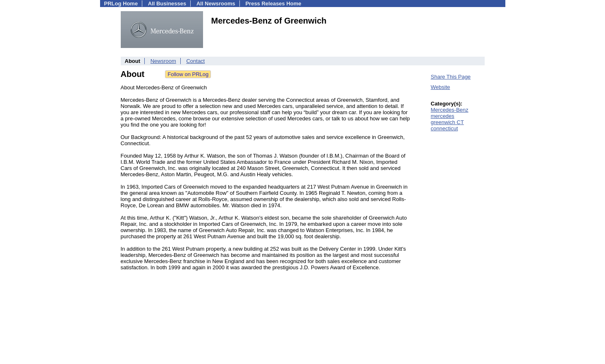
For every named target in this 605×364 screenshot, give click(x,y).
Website (441, 87)
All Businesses (167, 4)
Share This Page (451, 77)
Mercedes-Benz (450, 110)
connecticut (445, 128)
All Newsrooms (216, 4)
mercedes (443, 116)
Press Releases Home (273, 4)
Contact (195, 61)
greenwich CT (447, 122)
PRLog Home (121, 4)
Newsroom (163, 61)
